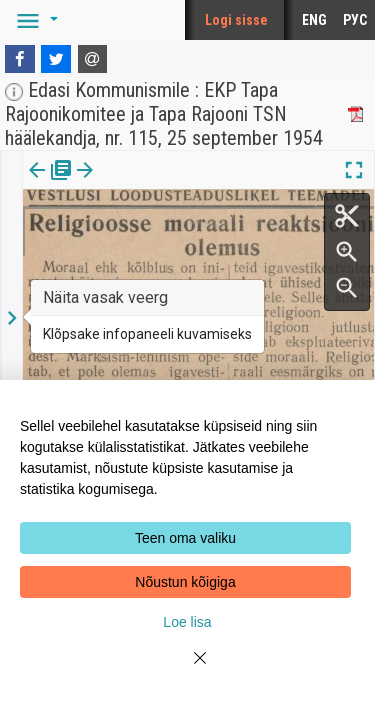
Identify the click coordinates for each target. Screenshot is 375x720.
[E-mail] (93, 59)
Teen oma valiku (185, 538)
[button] (34, 20)
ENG (314, 20)
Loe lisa (187, 622)
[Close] (188, 670)
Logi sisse (236, 20)
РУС (355, 20)
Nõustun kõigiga (185, 582)
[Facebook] (20, 59)
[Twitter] (56, 59)
